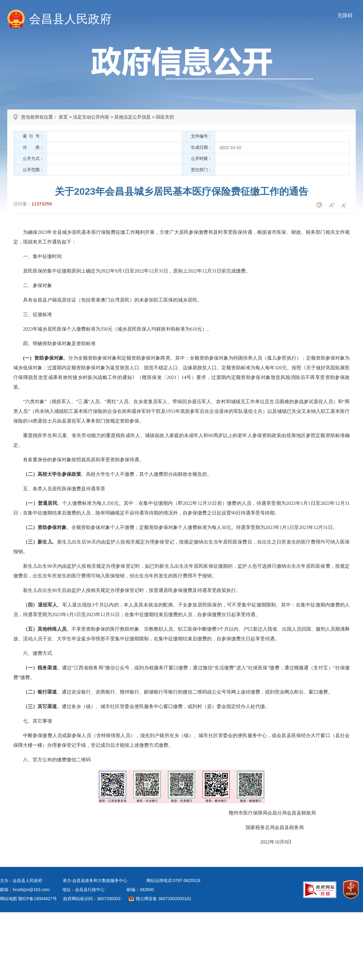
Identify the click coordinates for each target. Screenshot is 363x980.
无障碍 (345, 16)
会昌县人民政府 (70, 19)
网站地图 (8, 899)
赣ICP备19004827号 (38, 899)
